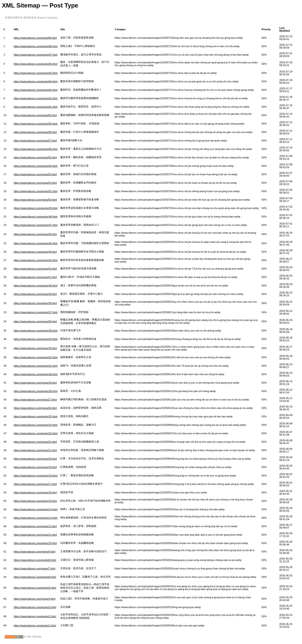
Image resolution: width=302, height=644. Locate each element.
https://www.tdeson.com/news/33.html (35, 348)
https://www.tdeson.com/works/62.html (36, 98)
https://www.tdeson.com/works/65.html (36, 73)
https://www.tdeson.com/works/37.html (36, 312)
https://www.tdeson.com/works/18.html (36, 476)
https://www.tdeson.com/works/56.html (36, 149)
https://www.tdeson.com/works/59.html (36, 124)
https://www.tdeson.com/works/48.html (36, 217)
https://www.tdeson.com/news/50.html (35, 200)
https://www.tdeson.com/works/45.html (36, 243)
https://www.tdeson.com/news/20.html (35, 459)
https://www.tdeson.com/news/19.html (35, 467)
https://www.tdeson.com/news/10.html (35, 543)
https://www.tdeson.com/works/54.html (36, 166)
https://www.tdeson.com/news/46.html (35, 234)
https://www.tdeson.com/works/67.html (36, 55)
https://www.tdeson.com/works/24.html (36, 425)
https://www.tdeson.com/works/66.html (36, 64)
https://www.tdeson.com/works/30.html (36, 374)
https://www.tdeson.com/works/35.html (36, 331)
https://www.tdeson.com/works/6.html (35, 577)
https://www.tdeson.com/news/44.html (35, 252)
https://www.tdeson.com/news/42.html (35, 269)
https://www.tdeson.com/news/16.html (35, 492)
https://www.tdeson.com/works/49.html (36, 208)
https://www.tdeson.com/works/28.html (36, 391)
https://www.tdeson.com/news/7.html (34, 568)
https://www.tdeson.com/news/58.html (35, 132)
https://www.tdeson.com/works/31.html (36, 366)
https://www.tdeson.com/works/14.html (36, 509)
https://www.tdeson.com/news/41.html (35, 277)
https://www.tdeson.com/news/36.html (35, 321)
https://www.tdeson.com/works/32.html (36, 357)
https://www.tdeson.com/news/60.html (35, 115)
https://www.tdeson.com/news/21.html (35, 450)
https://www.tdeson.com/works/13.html (36, 518)
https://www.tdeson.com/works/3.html (35, 607)
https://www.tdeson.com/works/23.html (36, 433)
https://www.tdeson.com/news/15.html (35, 501)
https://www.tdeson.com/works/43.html (36, 260)
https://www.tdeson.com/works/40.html (36, 286)
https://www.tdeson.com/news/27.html (35, 400)
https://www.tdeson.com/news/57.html (35, 141)
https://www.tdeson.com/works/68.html (36, 46)
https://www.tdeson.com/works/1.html (35, 625)
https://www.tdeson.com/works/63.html (36, 90)
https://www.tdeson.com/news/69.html (35, 38)
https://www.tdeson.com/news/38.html (35, 303)
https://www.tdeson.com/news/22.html (35, 442)
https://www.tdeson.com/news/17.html (35, 484)
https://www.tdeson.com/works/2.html (35, 616)
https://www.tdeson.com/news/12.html (35, 526)
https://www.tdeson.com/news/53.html (35, 174)
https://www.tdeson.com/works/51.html (36, 191)
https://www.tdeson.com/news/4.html (34, 599)
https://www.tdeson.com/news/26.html (35, 408)
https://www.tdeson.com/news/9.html (34, 552)
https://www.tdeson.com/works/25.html (36, 416)
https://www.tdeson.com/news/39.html (35, 294)
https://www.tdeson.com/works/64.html (36, 81)
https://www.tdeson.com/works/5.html (35, 588)
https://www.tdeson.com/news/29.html (35, 383)
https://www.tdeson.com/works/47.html (36, 225)
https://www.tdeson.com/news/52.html (35, 183)
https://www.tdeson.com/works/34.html (36, 339)
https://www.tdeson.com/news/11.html (35, 535)
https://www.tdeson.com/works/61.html (36, 107)
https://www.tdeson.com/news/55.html (35, 157)
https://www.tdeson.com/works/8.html (35, 560)
